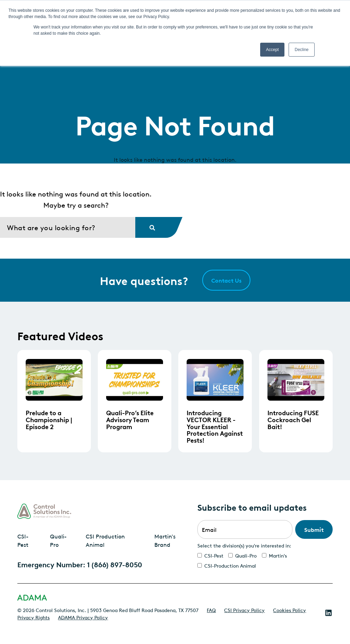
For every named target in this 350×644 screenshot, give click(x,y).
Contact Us (226, 280)
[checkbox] (265, 560)
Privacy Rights (33, 617)
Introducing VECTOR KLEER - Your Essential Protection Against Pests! (215, 426)
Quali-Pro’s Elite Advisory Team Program (130, 419)
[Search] (68, 227)
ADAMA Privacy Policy (83, 617)
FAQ (211, 610)
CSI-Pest (23, 540)
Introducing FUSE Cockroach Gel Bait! (293, 419)
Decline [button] (301, 50)
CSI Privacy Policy (244, 610)
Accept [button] (272, 50)
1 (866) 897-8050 (115, 564)
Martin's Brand (165, 540)
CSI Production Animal (105, 540)
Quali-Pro (58, 540)
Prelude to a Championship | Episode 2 (49, 419)
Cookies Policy (289, 610)
